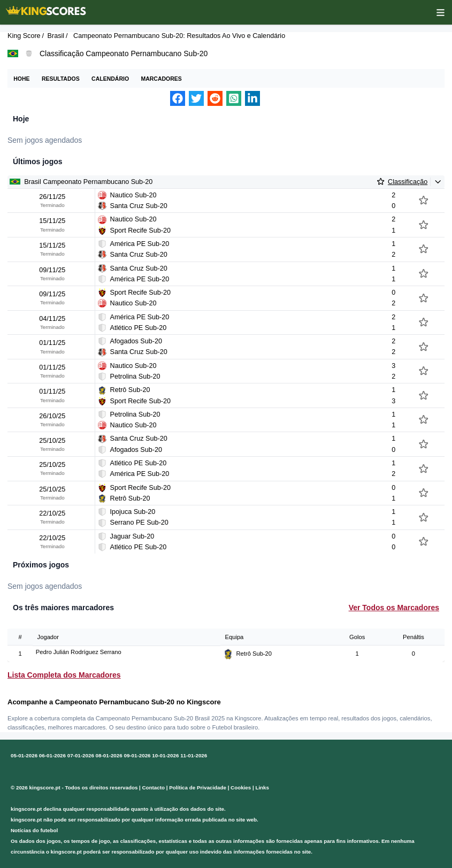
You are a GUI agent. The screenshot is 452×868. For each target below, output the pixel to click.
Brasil (56, 36)
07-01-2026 (81, 755)
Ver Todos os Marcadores (394, 608)
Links (262, 788)
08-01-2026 (109, 755)
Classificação (408, 182)
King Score (24, 36)
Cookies (241, 788)
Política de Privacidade (198, 788)
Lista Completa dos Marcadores (64, 675)
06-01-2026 (52, 755)
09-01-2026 (137, 755)
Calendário (110, 79)
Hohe (21, 79)
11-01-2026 (194, 755)
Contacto (154, 788)
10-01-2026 (165, 755)
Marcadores (161, 79)
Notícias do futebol (34, 830)
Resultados (61, 79)
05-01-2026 (24, 755)
